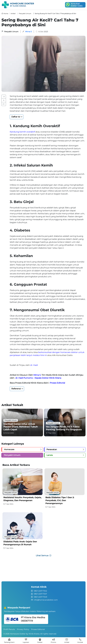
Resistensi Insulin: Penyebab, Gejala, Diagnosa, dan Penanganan (22, 499)
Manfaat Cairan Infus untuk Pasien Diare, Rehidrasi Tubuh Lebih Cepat (21, 427)
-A (4, 97)
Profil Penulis (9, 629)
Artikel (13, 14)
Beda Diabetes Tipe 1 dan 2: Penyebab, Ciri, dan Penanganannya (60, 500)
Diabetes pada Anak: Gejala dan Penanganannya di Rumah (20, 543)
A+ (4, 104)
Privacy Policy (23, 629)
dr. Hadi (34, 365)
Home (6, 14)
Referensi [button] (16, 389)
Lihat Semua (44, 556)
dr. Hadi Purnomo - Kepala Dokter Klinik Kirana (38, 378)
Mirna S (28, 32)
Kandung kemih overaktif (22, 132)
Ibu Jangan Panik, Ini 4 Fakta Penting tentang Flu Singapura (64, 428)
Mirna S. (37, 375)
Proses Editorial (57, 383)
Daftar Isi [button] (16, 117)
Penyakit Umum (25, 14)
